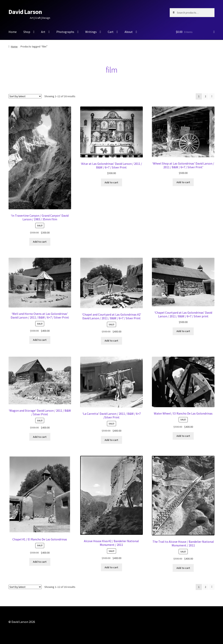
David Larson (25, 12)
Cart (111, 32)
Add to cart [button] (40, 242)
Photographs (65, 32)
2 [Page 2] (205, 96)
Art (43, 32)
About (129, 32)
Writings (91, 32)
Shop (27, 32)
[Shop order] (25, 96)
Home (13, 32)
